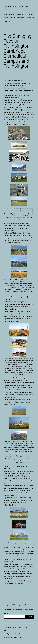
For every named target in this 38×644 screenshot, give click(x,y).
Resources (21, 18)
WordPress (18, 637)
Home (6, 14)
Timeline (20, 14)
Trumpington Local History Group (13, 634)
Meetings (12, 14)
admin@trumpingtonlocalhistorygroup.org (21, 609)
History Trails (30, 18)
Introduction (8, 124)
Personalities (29, 14)
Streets (6, 18)
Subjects (13, 18)
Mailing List (7, 21)
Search (6, 613)
